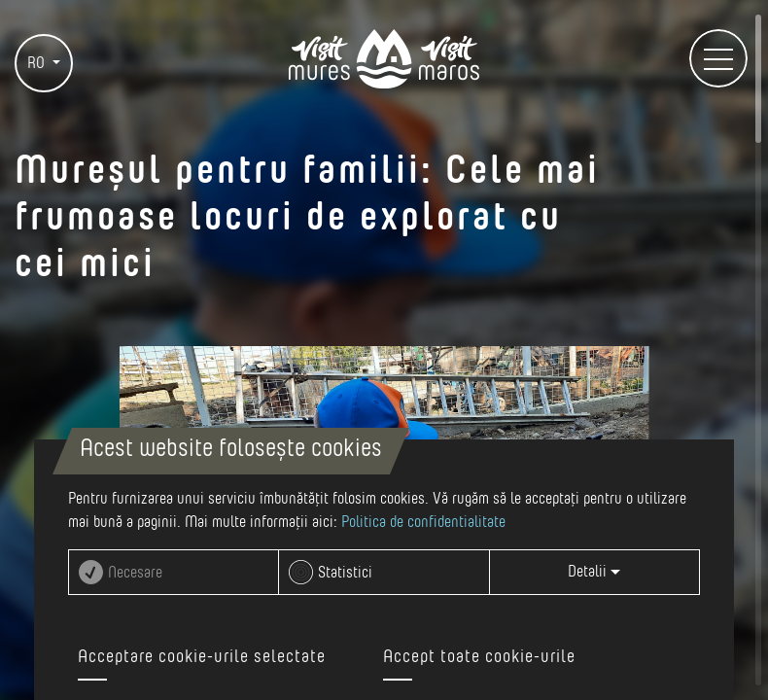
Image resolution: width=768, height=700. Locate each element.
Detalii (594, 572)
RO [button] (38, 63)
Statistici (345, 573)
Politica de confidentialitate (423, 522)
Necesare (135, 573)
